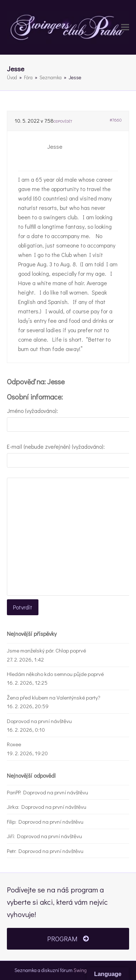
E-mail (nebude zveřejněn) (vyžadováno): (56, 446)
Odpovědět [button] (63, 121)
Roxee (14, 744)
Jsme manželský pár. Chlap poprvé (46, 650)
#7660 (116, 120)
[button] (125, 27)
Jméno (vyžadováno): (32, 411)
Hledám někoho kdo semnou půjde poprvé (55, 674)
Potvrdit (23, 607)
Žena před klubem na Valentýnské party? (54, 697)
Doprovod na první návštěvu (39, 721)
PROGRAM (68, 939)
